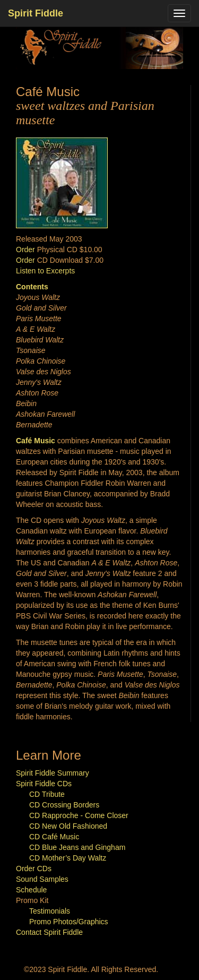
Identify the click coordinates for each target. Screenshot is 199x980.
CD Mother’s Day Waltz (68, 858)
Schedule (31, 890)
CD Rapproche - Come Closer (79, 815)
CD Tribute (47, 794)
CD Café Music (54, 837)
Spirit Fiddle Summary (53, 773)
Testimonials (50, 911)
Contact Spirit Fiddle (49, 932)
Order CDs (34, 869)
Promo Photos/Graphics (69, 922)
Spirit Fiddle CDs (44, 784)
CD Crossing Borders (64, 805)
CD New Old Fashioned (68, 826)
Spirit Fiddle (36, 13)
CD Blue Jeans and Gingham (77, 847)
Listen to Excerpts (45, 271)
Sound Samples (42, 879)
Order (25, 250)
